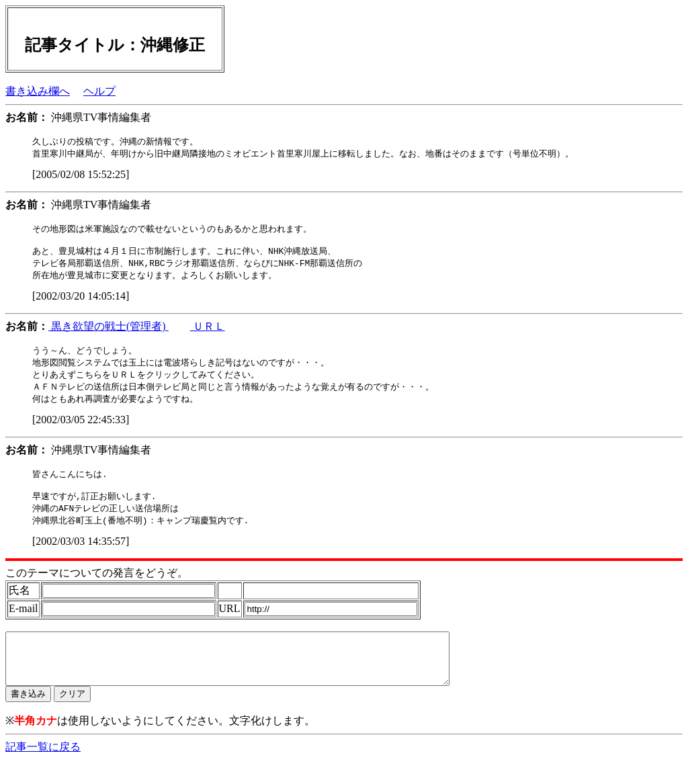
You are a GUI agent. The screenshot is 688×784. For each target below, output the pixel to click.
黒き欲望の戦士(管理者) (109, 332)
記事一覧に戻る (43, 771)
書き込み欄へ (38, 91)
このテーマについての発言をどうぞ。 (97, 587)
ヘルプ (99, 91)
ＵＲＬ (208, 332)
